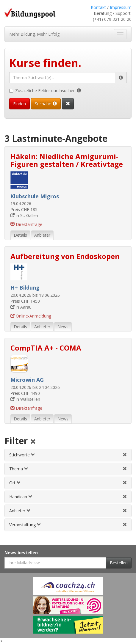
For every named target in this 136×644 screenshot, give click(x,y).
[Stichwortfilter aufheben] (125, 455)
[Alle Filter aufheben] (33, 442)
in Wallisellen (25, 399)
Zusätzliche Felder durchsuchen (45, 91)
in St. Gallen (24, 215)
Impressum (121, 7)
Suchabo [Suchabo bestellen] (46, 104)
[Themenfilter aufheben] (125, 469)
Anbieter (20, 511)
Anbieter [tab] (42, 235)
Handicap (21, 497)
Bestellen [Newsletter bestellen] (119, 563)
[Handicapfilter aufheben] (125, 497)
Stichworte (22, 455)
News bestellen (21, 553)
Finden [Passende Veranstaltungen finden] (19, 104)
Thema (19, 469)
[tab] (68, 455)
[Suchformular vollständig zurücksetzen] (68, 104)
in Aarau (21, 307)
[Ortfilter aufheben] (125, 483)
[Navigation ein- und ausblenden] (120, 34)
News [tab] (63, 327)
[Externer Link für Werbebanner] (68, 586)
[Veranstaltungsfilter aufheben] (125, 525)
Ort (15, 483)
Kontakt (98, 7)
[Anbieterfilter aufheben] (125, 511)
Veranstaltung (25, 525)
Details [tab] (20, 235)
